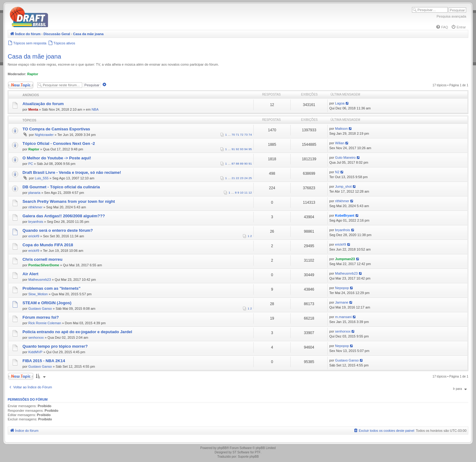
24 (246, 178)
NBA (95, 109)
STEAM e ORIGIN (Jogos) (47, 303)
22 (238, 178)
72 (242, 135)
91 (233, 149)
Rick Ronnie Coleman (45, 323)
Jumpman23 (345, 259)
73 (246, 135)
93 (242, 149)
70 (233, 135)
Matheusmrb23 (40, 280)
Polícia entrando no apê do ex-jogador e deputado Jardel (77, 332)
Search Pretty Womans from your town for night (69, 201)
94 (246, 149)
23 (242, 178)
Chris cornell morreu (42, 259)
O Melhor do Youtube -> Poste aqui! (57, 158)
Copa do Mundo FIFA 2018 (48, 245)
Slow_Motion (38, 294)
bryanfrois (36, 222)
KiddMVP (35, 352)
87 (233, 164)
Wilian (340, 143)
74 (250, 135)
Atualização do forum (43, 104)
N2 (337, 172)
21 (233, 178)
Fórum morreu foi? (41, 317)
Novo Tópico (21, 85)
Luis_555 (42, 178)
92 (238, 149)
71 (238, 135)
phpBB (222, 448)
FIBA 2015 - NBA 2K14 (44, 361)
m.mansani (343, 317)
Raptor (33, 74)
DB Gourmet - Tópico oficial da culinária (61, 187)
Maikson (341, 129)
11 (246, 192)
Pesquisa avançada (451, 16)
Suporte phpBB (248, 457)
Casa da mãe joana (34, 56)
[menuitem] (442, 27)
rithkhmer (35, 207)
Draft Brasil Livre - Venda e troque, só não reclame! (72, 172)
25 (250, 178)
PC (31, 164)
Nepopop (342, 288)
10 (242, 192)
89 (242, 164)
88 (238, 164)
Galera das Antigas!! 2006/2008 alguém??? (64, 216)
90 (246, 164)
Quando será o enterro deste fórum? (58, 230)
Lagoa (340, 103)
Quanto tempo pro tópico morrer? (55, 346)
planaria (34, 193)
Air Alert (30, 274)
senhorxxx (36, 337)
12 (250, 192)
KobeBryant (345, 215)
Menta (33, 109)
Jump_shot (343, 186)
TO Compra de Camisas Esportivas (56, 129)
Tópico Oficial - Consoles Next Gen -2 (59, 143)
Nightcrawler (44, 135)
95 (250, 149)
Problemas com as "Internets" (51, 288)
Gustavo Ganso (40, 309)
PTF (258, 452)
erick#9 (34, 236)
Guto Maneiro (345, 157)
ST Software (241, 452)
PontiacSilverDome (44, 265)
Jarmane (342, 302)
